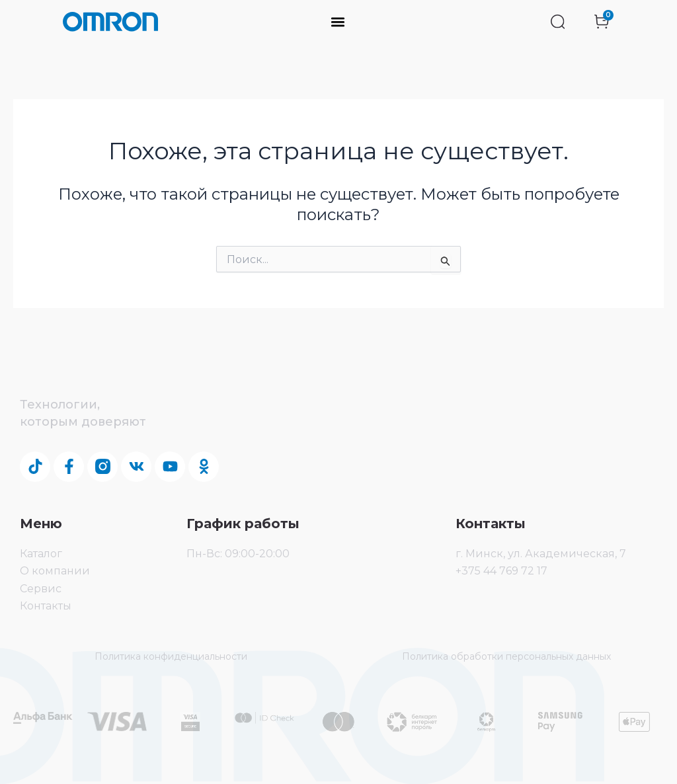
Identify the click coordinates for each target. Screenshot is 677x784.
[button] (338, 22)
